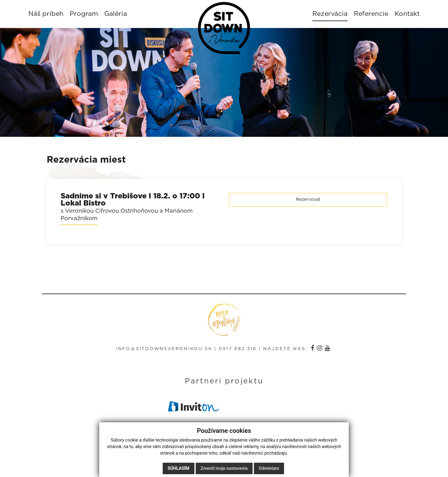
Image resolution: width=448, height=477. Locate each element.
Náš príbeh (49, 15)
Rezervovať (308, 202)
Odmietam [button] (269, 468)
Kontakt (404, 15)
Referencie (368, 15)
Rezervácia (327, 15)
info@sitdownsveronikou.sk (164, 351)
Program (87, 15)
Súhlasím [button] (179, 468)
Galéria (118, 15)
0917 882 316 (239, 351)
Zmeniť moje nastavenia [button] (224, 468)
